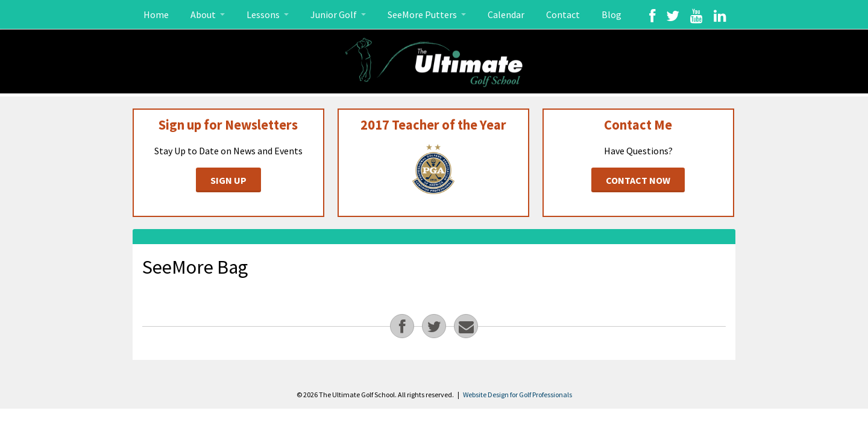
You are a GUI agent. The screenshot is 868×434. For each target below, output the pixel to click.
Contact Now (638, 180)
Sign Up (228, 180)
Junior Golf (335, 14)
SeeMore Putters (423, 14)
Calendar (506, 14)
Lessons (264, 14)
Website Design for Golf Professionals (517, 395)
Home (156, 14)
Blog (612, 14)
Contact (563, 14)
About (204, 14)
